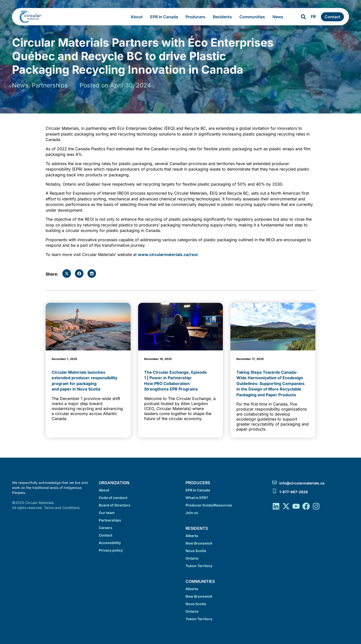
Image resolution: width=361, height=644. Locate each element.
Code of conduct (113, 498)
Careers (106, 528)
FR (313, 17)
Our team (107, 513)
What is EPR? (197, 498)
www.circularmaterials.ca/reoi (168, 254)
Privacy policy (111, 550)
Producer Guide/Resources (209, 505)
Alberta (192, 536)
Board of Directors (115, 505)
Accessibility (110, 543)
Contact (106, 535)
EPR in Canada (165, 17)
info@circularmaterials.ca (302, 483)
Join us (192, 513)
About (138, 17)
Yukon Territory (199, 566)
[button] (67, 274)
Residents (224, 17)
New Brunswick (199, 543)
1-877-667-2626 (294, 492)
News (279, 17)
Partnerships (110, 520)
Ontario (192, 558)
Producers (197, 17)
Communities (253, 17)
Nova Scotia (196, 551)
